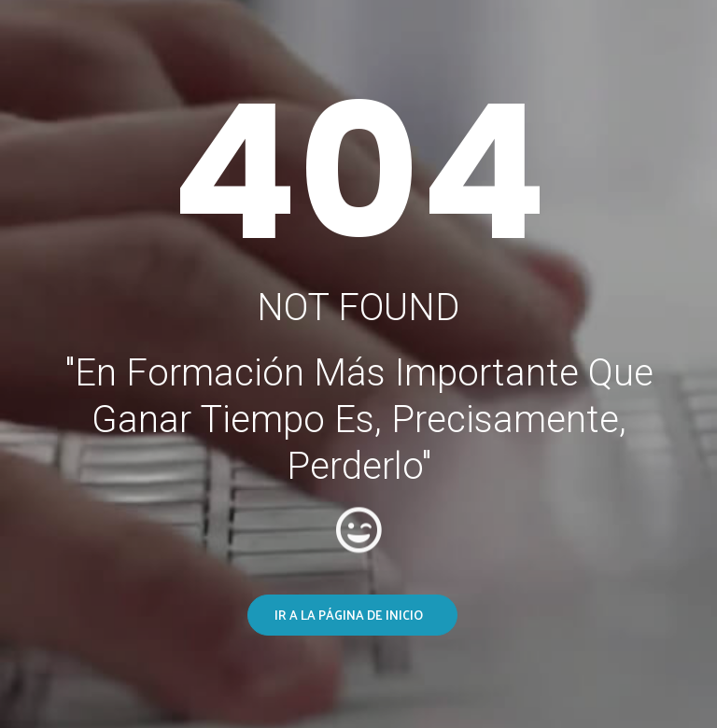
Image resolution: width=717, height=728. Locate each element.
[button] (352, 615)
